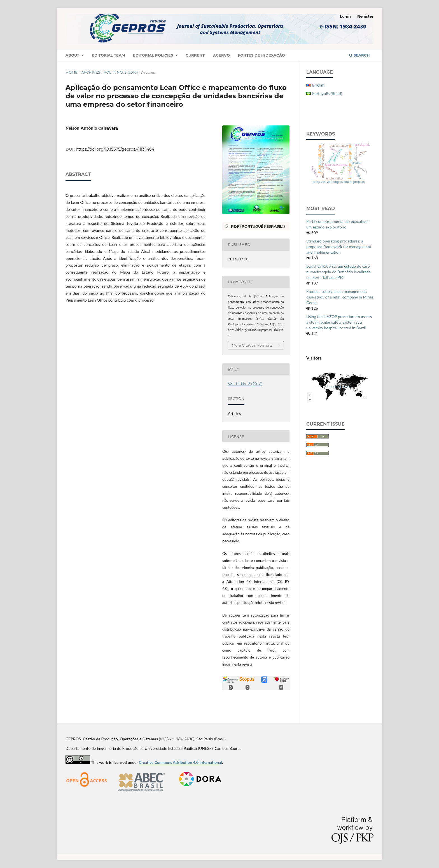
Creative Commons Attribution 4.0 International (180, 762)
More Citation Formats (252, 345)
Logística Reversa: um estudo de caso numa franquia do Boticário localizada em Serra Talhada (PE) (338, 272)
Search (359, 55)
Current (195, 55)
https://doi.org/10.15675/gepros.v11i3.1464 (115, 149)
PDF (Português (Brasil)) (257, 226)
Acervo (221, 55)
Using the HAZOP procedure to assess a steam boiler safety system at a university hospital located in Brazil (339, 322)
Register (365, 16)
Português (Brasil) (327, 93)
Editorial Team (108, 55)
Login (345, 16)
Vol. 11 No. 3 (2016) (121, 72)
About (73, 55)
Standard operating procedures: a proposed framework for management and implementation (339, 247)
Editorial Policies (154, 55)
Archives (91, 72)
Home (72, 72)
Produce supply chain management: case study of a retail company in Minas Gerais (340, 297)
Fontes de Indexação (261, 55)
